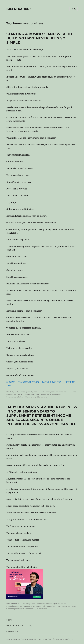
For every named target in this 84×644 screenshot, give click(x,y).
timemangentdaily (14, 397)
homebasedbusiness (42, 392)
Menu (73, 9)
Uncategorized (26, 392)
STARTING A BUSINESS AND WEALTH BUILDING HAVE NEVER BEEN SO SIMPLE (39, 38)
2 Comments (42, 397)
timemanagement (55, 394)
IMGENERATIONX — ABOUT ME (22, 626)
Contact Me (12, 632)
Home (9, 620)
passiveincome (57, 392)
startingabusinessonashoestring (34, 394)
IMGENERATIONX (19, 9)
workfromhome (28, 397)
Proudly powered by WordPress (61, 639)
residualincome (70, 392)
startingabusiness (13, 394)
